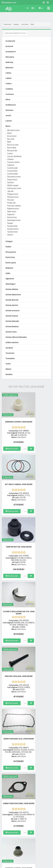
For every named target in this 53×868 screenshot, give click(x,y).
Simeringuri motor (14, 220)
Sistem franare (12, 316)
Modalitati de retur (8, 819)
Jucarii (8, 115)
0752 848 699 (33, 786)
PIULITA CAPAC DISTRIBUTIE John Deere (13, 661)
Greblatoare (11, 105)
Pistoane (11, 200)
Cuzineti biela (12, 171)
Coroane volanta (13, 162)
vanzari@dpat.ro (35, 794)
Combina (9, 89)
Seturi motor (12, 217)
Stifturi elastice (12, 342)
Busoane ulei (12, 150)
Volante (10, 235)
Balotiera (9, 68)
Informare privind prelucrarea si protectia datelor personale (39, 818)
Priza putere (11, 252)
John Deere (25, 24)
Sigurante (10, 279)
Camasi (10, 153)
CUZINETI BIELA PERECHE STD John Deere (40, 474)
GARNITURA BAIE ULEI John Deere (40, 536)
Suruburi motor (13, 229)
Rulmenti (9, 268)
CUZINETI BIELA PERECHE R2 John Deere (13, 723)
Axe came (11, 139)
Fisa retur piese (7, 826)
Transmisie (10, 358)
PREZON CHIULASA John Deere (13, 536)
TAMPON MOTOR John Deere (13, 474)
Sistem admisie (12, 289)
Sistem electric (12, 305)
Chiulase (10, 159)
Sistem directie (12, 300)
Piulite (8, 247)
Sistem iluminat (12, 326)
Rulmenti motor (13, 209)
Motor (32, 24)
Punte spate (11, 263)
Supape (10, 223)
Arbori (9, 133)
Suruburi (9, 348)
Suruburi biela (12, 226)
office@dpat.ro (34, 798)
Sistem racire (11, 332)
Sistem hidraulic (12, 321)
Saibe (8, 273)
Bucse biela (12, 148)
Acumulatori (11, 52)
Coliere (9, 83)
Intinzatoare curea (14, 188)
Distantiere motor (14, 177)
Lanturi (9, 121)
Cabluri (9, 78)
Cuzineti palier (13, 174)
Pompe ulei (11, 203)
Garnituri (11, 182)
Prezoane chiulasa (14, 206)
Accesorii (9, 46)
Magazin (16, 24)
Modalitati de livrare (8, 813)
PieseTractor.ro (33, 866)
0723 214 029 (33, 783)
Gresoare (9, 110)
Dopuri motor (12, 180)
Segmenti (11, 214)
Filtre (8, 99)
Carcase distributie (14, 156)
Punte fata (10, 257)
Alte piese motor (13, 130)
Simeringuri (10, 284)
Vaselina (9, 374)
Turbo (8, 364)
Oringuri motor (13, 194)
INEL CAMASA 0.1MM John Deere (40, 660)
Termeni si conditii (34, 813)
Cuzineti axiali (12, 168)
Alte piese (10, 57)
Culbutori (11, 165)
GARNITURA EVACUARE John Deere (13, 598)
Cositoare (10, 94)
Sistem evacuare (12, 310)
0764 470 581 (33, 789)
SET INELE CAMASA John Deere (40, 415)
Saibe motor (12, 211)
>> (48, 764)
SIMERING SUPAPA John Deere (13, 415)
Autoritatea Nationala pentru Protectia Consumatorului (38, 823)
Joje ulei (10, 191)
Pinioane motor (13, 197)
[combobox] (16, 33)
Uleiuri (8, 369)
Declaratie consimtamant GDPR (39, 828)
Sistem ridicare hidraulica (16, 337)
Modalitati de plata (8, 816)
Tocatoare (10, 353)
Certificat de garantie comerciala (12, 823)
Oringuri (9, 241)
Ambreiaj (9, 62)
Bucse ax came (13, 145)
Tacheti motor (13, 232)
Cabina (8, 73)
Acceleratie (10, 41)
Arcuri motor (12, 136)
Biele (9, 142)
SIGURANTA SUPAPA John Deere (40, 723)
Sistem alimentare (13, 295)
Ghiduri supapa (13, 185)
